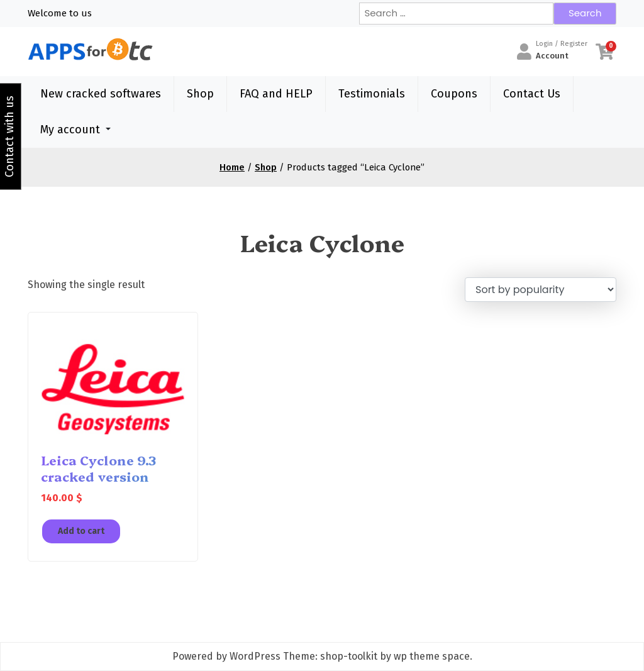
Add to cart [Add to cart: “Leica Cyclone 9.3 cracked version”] (81, 531)
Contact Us (532, 94)
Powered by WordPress (226, 656)
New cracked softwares (101, 94)
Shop (200, 94)
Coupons (454, 94)
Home (232, 167)
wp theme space (432, 656)
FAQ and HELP (276, 94)
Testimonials (372, 94)
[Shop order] (541, 290)
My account (70, 130)
